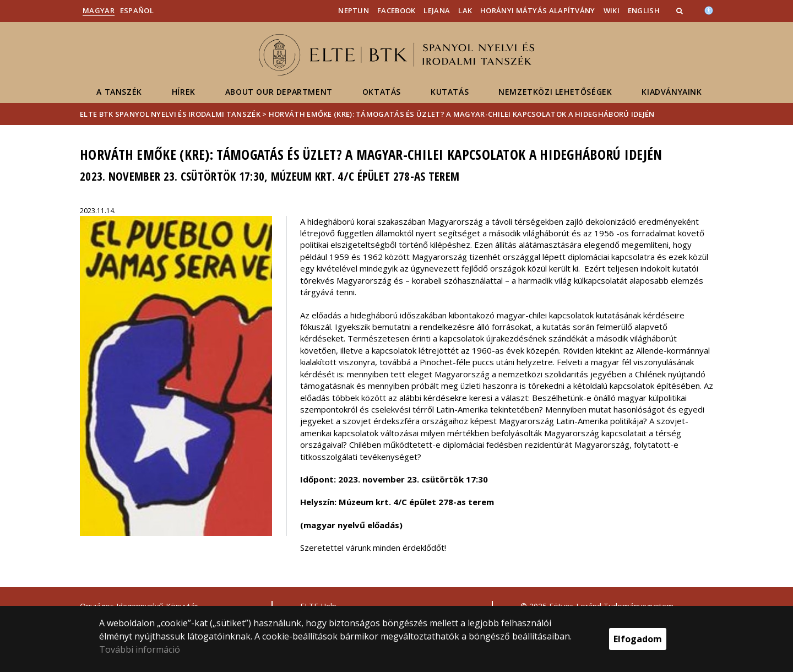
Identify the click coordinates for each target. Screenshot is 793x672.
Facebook (396, 10)
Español (137, 10)
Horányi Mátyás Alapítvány (538, 10)
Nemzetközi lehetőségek (555, 92)
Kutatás (450, 92)
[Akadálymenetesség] (709, 9)
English (644, 10)
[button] (681, 10)
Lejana (437, 10)
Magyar (99, 10)
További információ (140, 649)
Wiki (612, 10)
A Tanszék (119, 92)
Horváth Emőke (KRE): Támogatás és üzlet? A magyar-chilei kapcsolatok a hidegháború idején (462, 114)
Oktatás (382, 92)
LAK (465, 10)
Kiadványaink (672, 92)
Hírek (184, 92)
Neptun (354, 10)
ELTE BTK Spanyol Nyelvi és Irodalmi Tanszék (170, 114)
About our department (279, 92)
